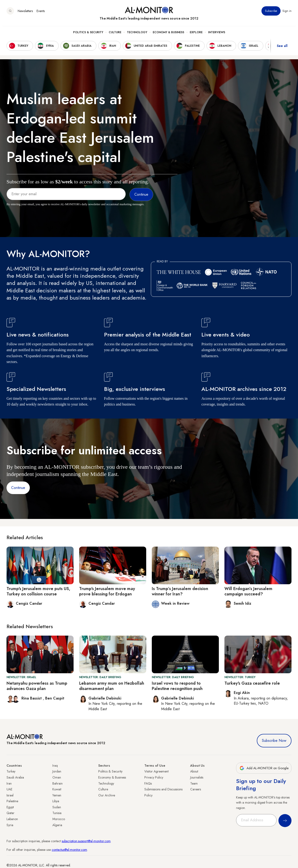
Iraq (55, 766)
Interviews (217, 35)
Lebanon (12, 819)
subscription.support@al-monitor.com (86, 841)
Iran (9, 783)
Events (41, 14)
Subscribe (271, 14)
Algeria (57, 825)
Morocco (59, 819)
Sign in (287, 14)
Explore (196, 35)
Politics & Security (88, 35)
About (194, 771)
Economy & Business (168, 35)
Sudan (57, 807)
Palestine (12, 801)
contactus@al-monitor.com (69, 850)
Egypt (10, 807)
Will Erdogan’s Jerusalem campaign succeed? (248, 591)
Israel (10, 795)
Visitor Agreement (156, 771)
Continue (18, 488)
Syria (10, 825)
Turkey (11, 771)
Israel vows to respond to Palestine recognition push (177, 686)
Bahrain (58, 783)
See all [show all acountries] (282, 49)
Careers (196, 789)
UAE (9, 789)
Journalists (197, 777)
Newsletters (25, 14)
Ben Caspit (55, 698)
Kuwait (57, 789)
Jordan (57, 771)
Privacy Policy (154, 777)
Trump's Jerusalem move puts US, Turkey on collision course (38, 591)
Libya (56, 801)
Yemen (57, 795)
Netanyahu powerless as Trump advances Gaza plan (37, 686)
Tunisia (57, 813)
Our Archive (107, 795)
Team (194, 783)
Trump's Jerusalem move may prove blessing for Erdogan (107, 591)
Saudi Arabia (15, 777)
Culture (115, 35)
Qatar (10, 813)
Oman (57, 777)
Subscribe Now (274, 741)
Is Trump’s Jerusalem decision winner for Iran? (180, 591)
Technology (137, 35)
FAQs (148, 783)
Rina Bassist (32, 698)
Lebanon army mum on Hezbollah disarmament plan (112, 686)
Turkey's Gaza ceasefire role (252, 683)
